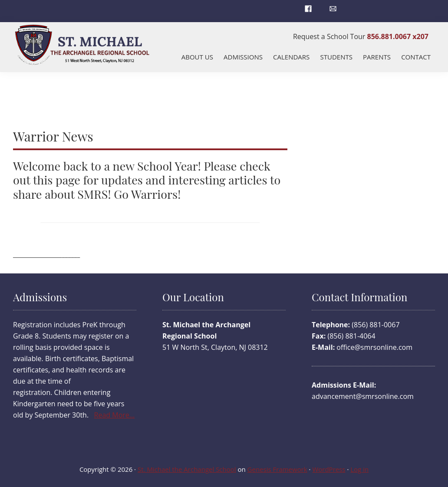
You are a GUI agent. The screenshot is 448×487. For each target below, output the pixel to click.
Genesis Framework (277, 469)
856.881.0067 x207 (398, 36)
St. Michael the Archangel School (187, 469)
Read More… (115, 415)
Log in (359, 469)
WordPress (329, 469)
